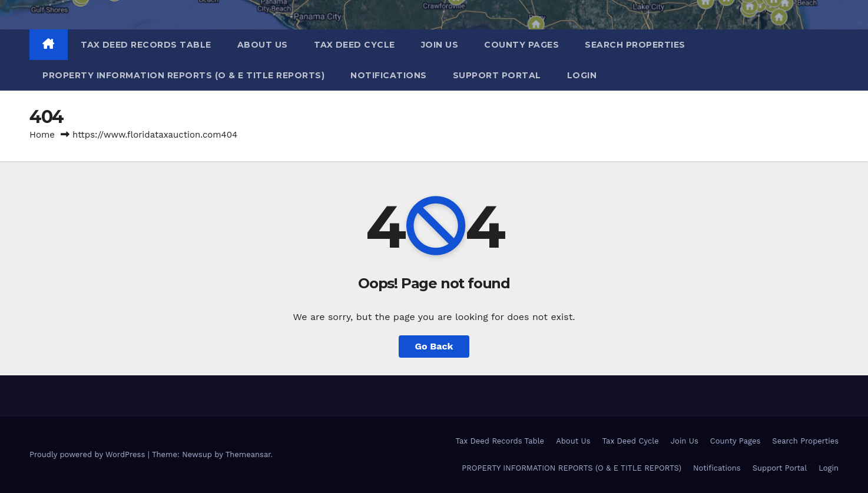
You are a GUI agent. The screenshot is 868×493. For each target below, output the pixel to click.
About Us (263, 45)
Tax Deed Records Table (146, 45)
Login (582, 75)
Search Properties (635, 45)
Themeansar (248, 454)
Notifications (389, 75)
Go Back (434, 346)
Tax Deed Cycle (355, 45)
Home (42, 135)
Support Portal (497, 75)
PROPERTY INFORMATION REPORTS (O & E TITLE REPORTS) (183, 75)
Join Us (440, 45)
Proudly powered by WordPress (89, 454)
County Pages (521, 45)
